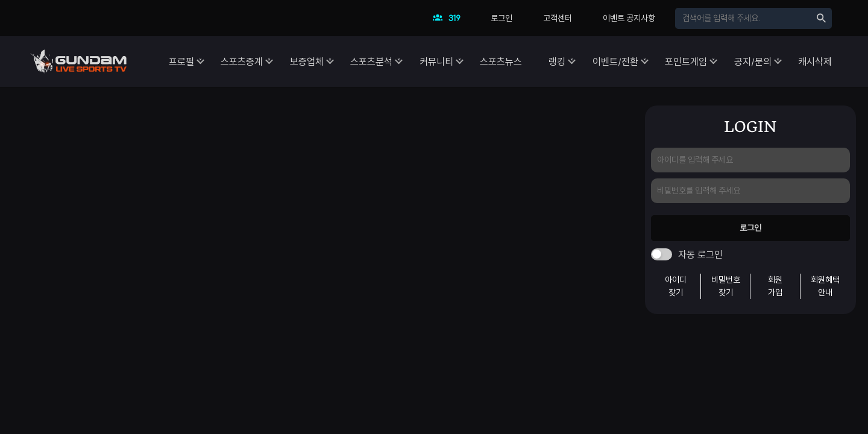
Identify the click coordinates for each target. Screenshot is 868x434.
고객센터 (558, 18)
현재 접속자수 (450, 21)
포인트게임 (675, 61)
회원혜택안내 (825, 286)
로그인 (502, 18)
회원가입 (775, 286)
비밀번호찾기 (726, 286)
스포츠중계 (190, 61)
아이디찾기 (676, 286)
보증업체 (260, 61)
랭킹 (534, 61)
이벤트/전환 (598, 61)
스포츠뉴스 (472, 61)
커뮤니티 (401, 61)
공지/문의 (747, 61)
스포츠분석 (331, 61)
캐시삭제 (815, 61)
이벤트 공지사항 (629, 18)
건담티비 (78, 61)
